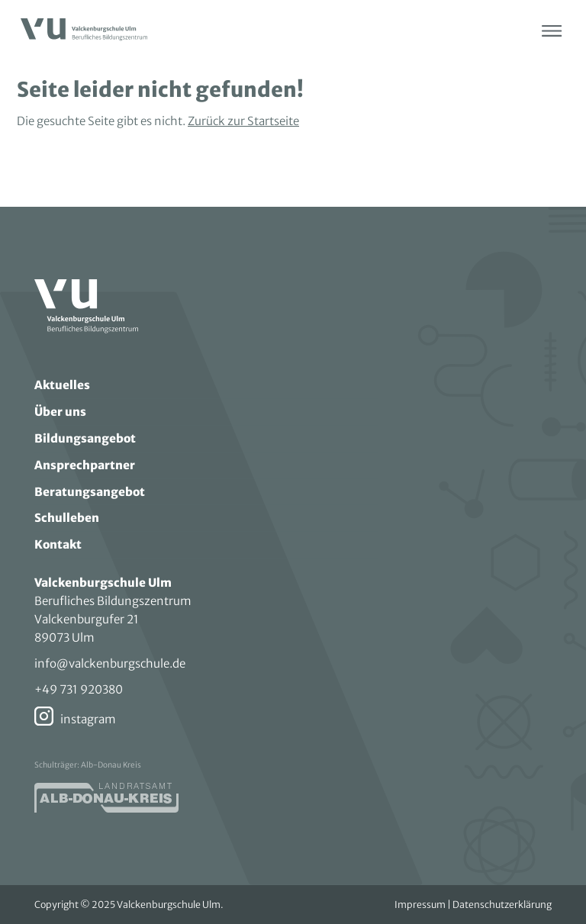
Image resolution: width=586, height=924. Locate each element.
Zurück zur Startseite (243, 121)
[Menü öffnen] (552, 31)
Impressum (420, 905)
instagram (88, 719)
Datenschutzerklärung (502, 905)
